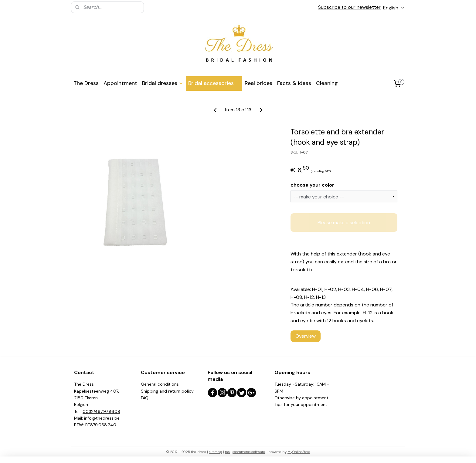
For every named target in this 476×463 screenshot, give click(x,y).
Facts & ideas (294, 83)
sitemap (216, 452)
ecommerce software (249, 452)
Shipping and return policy (167, 391)
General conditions (160, 384)
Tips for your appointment (301, 404)
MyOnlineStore (299, 452)
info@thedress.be (102, 418)
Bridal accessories (214, 83)
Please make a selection (344, 223)
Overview (306, 336)
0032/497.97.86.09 (101, 411)
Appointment (120, 83)
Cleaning (327, 83)
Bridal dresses (163, 83)
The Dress (86, 83)
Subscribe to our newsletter (349, 7)
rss (227, 452)
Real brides (258, 83)
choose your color (312, 185)
